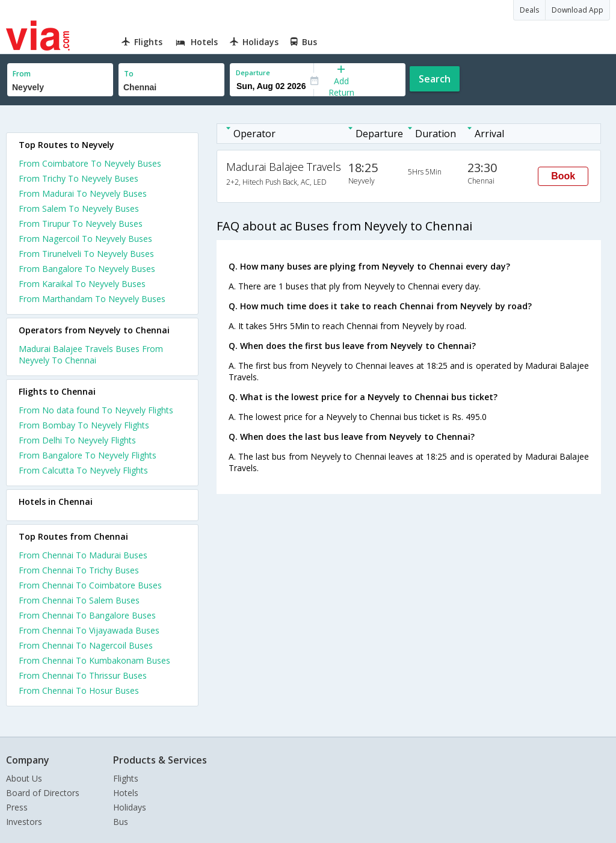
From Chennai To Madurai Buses (83, 555)
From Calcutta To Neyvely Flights (83, 470)
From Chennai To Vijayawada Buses (89, 630)
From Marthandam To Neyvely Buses (92, 299)
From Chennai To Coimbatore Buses (90, 585)
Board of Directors (43, 793)
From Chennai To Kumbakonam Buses (94, 660)
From (22, 74)
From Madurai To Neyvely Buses (83, 193)
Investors (24, 822)
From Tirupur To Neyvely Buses (81, 224)
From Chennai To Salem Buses (79, 600)
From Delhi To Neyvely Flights (77, 440)
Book (563, 176)
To (129, 74)
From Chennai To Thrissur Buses (83, 675)
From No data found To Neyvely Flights (96, 410)
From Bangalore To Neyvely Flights (88, 455)
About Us (24, 778)
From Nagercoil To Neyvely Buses (85, 239)
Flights (126, 778)
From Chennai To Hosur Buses (79, 690)
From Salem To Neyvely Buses (79, 208)
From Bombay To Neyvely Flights (84, 425)
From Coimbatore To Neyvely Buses (90, 163)
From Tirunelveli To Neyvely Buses (86, 254)
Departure (253, 73)
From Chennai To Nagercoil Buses (86, 645)
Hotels (126, 793)
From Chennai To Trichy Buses (79, 570)
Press (17, 807)
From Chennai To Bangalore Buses (87, 615)
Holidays (130, 807)
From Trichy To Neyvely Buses (79, 178)
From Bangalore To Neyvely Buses (87, 269)
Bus (121, 822)
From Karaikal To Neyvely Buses (82, 284)
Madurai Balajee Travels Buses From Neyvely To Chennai (91, 354)
